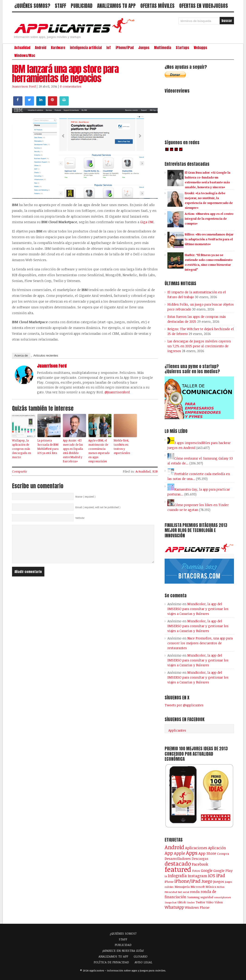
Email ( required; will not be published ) (98, 507)
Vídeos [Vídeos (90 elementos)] (219, 902)
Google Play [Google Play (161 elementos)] (223, 870)
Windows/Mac (25, 56)
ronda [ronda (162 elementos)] (195, 892)
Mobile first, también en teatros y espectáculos (122, 447)
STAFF (60, 6)
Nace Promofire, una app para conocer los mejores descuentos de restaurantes (200, 643)
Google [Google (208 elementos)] (207, 870)
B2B (155, 471)
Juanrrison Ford (24, 86)
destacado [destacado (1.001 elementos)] (178, 863)
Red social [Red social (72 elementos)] (184, 892)
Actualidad (22, 48)
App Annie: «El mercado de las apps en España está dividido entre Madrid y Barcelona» (73, 451)
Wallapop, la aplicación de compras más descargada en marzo (22, 449)
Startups (182, 48)
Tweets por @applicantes (184, 705)
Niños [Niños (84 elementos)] (221, 887)
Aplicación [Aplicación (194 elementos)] (217, 848)
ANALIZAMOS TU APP (116, 6)
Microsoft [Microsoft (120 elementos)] (198, 887)
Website (80, 518)
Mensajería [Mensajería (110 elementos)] (182, 887)
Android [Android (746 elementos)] (174, 847)
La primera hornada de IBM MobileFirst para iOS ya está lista (48, 447)
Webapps (200, 48)
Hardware (58, 48)
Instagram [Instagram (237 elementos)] (197, 876)
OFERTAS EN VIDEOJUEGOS (204, 6)
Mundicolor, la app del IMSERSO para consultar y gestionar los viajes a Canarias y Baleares (198, 609)
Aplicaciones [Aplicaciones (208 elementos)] (196, 848)
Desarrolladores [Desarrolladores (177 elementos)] (178, 858)
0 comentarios (71, 86)
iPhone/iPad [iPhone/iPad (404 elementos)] (187, 881)
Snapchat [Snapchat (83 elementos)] (171, 902)
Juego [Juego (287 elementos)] (207, 881)
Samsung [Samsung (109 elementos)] (193, 897)
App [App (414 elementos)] (169, 853)
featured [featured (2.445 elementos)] (178, 869)
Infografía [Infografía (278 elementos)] (177, 876)
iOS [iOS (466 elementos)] (212, 875)
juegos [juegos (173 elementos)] (219, 881)
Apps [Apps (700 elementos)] (192, 853)
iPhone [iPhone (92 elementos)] (169, 882)
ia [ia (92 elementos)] (166, 876)
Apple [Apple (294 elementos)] (179, 853)
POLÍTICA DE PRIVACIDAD (111, 962)
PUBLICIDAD (82, 6)
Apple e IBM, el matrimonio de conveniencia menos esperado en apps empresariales (99, 451)
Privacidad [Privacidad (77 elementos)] (171, 892)
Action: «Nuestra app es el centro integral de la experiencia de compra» (209, 219)
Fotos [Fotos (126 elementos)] (196, 871)
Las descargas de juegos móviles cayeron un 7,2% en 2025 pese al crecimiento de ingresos (199, 346)
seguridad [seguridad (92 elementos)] (207, 897)
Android (41, 48)
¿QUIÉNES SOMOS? (32, 6)
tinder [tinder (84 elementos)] (191, 902)
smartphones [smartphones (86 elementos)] (223, 897)
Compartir (20, 471)
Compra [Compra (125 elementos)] (223, 853)
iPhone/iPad (125, 48)
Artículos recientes (46, 355)
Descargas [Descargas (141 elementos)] (200, 859)
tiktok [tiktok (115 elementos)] (182, 902)
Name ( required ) (85, 497)
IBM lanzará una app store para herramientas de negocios (65, 74)
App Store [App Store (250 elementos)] (207, 853)
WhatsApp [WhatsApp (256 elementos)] (174, 907)
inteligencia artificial (86, 48)
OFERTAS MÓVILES (157, 6)
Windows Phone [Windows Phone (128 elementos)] (197, 907)
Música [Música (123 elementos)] (211, 887)
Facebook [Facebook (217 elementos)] (200, 864)
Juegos (144, 48)
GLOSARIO (141, 956)
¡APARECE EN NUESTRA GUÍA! (123, 951)
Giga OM (147, 222)
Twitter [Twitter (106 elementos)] (200, 902)
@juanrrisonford (117, 392)
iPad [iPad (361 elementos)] (221, 875)
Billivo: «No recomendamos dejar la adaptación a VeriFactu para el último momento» (209, 239)
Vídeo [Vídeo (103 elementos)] (210, 902)
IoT (109, 48)
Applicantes (177, 730)
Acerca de (21, 355)
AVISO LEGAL (143, 962)
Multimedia (163, 48)
